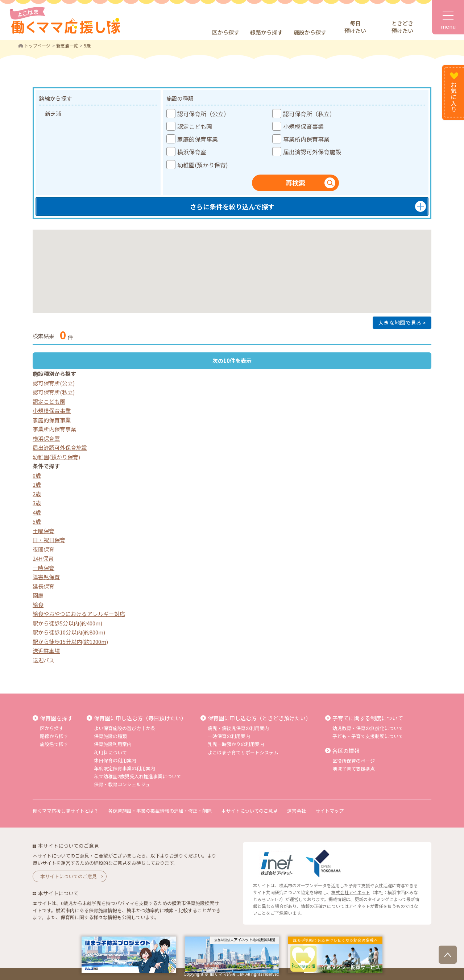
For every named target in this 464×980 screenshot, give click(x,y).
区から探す (226, 32)
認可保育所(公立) (54, 383)
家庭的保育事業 (52, 420)
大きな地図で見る (400, 323)
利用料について (110, 752)
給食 (38, 605)
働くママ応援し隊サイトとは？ (66, 811)
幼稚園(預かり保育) (56, 457)
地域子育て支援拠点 (354, 769)
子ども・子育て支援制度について (368, 736)
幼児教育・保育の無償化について (368, 728)
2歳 (37, 494)
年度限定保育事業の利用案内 (125, 768)
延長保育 (43, 586)
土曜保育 (43, 531)
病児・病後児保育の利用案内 (238, 728)
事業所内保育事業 (54, 429)
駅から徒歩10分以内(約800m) (69, 632)
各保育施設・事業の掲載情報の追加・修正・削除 (160, 811)
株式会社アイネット (351, 892)
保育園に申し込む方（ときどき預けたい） (259, 718)
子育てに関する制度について (368, 718)
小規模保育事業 (52, 411)
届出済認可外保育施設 (60, 447)
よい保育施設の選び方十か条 (125, 728)
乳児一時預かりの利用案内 (236, 744)
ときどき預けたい (402, 27)
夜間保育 (43, 549)
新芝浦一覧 (67, 45)
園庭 (38, 595)
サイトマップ (330, 811)
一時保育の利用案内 (229, 736)
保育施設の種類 (110, 736)
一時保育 (43, 568)
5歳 (37, 521)
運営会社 (297, 811)
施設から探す (310, 32)
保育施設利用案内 (113, 744)
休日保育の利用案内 (115, 760)
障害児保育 (46, 577)
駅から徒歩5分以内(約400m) (67, 623)
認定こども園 (49, 401)
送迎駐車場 (46, 651)
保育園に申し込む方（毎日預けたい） (140, 718)
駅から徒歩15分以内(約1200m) (70, 642)
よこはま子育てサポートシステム (243, 752)
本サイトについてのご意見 (249, 811)
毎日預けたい (355, 27)
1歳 (37, 484)
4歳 (37, 512)
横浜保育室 (46, 438)
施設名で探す (54, 744)
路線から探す (54, 736)
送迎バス (43, 660)
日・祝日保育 (49, 540)
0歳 (37, 475)
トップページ (37, 45)
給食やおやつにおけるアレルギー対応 (79, 614)
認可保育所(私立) (54, 392)
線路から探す (266, 32)
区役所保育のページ (354, 761)
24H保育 (43, 558)
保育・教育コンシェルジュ (122, 784)
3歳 (37, 503)
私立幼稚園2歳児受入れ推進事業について (138, 776)
